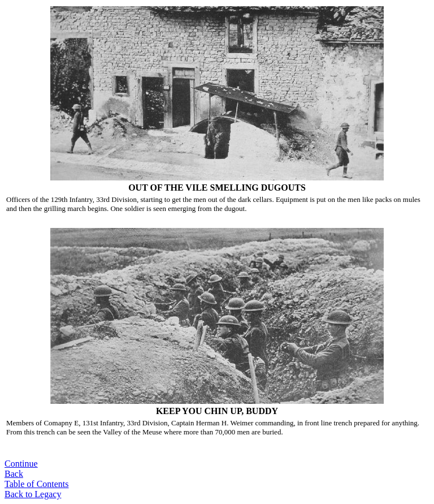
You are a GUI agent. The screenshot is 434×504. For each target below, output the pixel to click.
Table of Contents (37, 484)
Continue (21, 464)
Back (14, 474)
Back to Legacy (33, 494)
